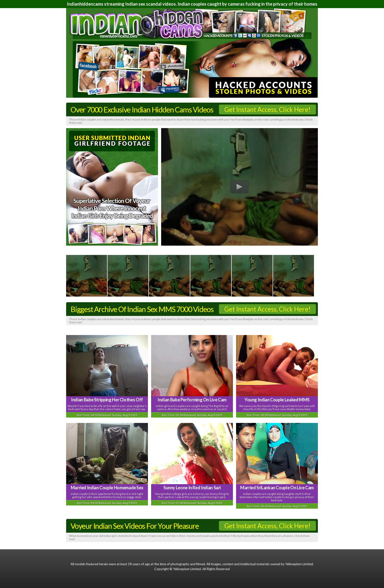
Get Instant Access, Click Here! (267, 109)
